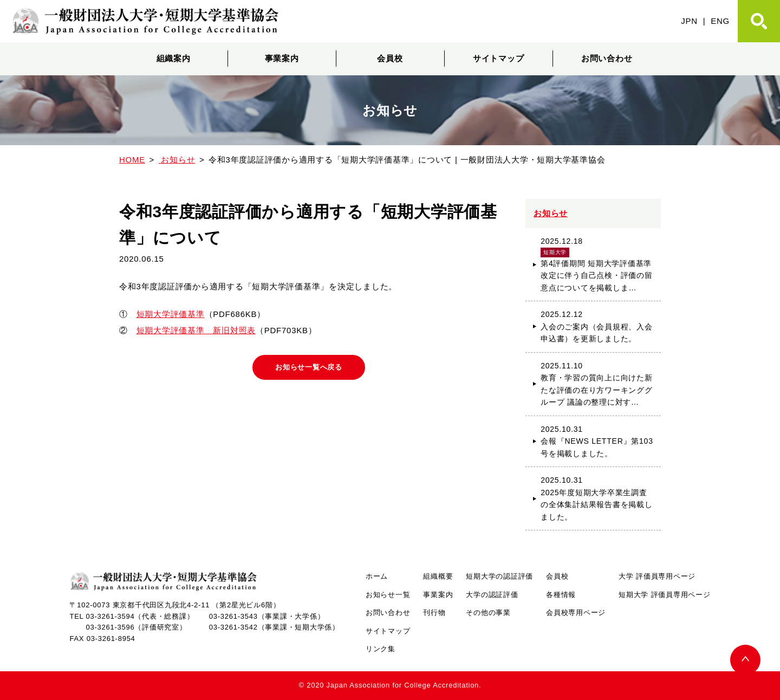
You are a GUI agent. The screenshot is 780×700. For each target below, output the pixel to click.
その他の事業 (488, 612)
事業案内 (282, 58)
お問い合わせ (607, 58)
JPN (689, 21)
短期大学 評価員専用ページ (664, 595)
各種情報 (561, 595)
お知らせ (551, 213)
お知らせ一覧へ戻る (309, 368)
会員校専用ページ (576, 612)
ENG (720, 21)
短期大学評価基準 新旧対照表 (196, 330)
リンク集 (381, 649)
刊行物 (434, 612)
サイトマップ (499, 58)
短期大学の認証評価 (499, 576)
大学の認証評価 (492, 595)
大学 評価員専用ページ (657, 576)
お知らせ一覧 (388, 595)
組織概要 (438, 576)
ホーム (377, 576)
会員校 (390, 58)
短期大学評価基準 (171, 314)
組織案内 (174, 58)
